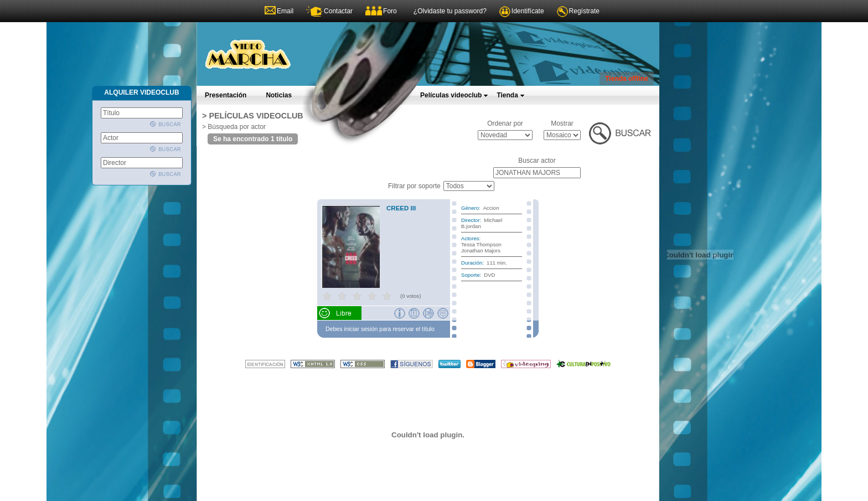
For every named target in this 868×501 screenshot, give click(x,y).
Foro (390, 11)
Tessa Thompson (481, 244)
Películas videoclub (454, 95)
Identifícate (528, 11)
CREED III (401, 208)
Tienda (510, 95)
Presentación (226, 95)
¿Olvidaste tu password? (450, 11)
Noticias (279, 95)
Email (285, 11)
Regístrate (584, 11)
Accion (491, 208)
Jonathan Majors (481, 251)
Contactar (338, 11)
